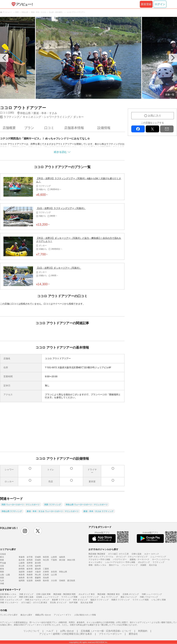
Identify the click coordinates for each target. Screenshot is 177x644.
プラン (29, 128)
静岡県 (22, 569)
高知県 (46, 578)
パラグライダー (120, 559)
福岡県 (22, 581)
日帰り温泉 (137, 554)
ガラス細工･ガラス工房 (118, 554)
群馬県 (30, 560)
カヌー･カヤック (152, 554)
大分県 (54, 581)
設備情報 (104, 128)
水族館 (143, 565)
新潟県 (38, 563)
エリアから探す (8, 549)
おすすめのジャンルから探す (103, 549)
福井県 (38, 566)
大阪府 (38, 572)
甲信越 (3, 563)
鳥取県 (22, 575)
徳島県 (22, 578)
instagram (25, 531)
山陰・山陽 (5, 575)
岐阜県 (30, 569)
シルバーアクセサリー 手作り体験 (120, 562)
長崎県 (38, 581)
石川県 (30, 566)
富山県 (22, 566)
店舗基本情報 (74, 128)
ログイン (160, 4)
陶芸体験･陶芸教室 (97, 554)
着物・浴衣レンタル (97, 565)
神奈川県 (71, 560)
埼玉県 (46, 560)
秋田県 (46, 557)
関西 (2, 572)
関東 (2, 560)
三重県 (46, 569)
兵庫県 (46, 572)
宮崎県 (62, 581)
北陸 (2, 566)
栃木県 (22, 560)
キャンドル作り (95, 562)
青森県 (22, 557)
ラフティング (158, 562)
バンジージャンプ (130, 565)
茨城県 (38, 560)
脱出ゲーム (114, 565)
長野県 (30, 563)
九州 (2, 581)
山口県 (54, 575)
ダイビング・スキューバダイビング (132, 557)
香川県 (30, 578)
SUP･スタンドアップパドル (101, 557)
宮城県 (38, 557)
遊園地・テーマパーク (139, 559)
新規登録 (146, 4)
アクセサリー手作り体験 (99, 559)
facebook (138, 129)
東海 (2, 569)
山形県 (54, 557)
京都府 (30, 572)
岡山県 (38, 575)
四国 (2, 578)
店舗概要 (9, 128)
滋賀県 (22, 572)
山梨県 (22, 563)
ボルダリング (144, 562)
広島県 (46, 575)
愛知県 (38, 569)
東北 (2, 557)
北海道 (3, 554)
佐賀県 (30, 581)
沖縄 (2, 584)
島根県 (30, 575)
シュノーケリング (158, 557)
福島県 (62, 557)
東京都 (62, 560)
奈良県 (54, 572)
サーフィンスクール (161, 559)
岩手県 (30, 557)
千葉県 (54, 560)
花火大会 (153, 565)
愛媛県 (38, 578)
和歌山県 (63, 572)
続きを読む (60, 152)
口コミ (49, 128)
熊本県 (46, 581)
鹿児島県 (71, 581)
